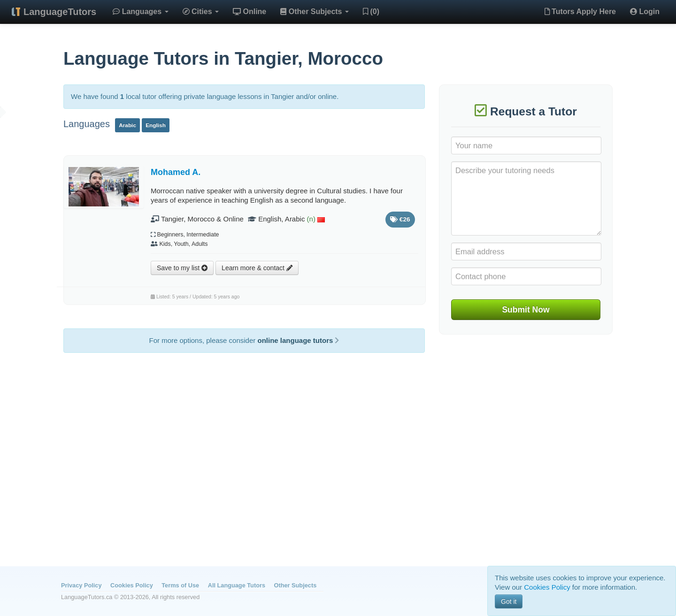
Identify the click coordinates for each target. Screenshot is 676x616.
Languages (140, 11)
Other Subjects (315, 11)
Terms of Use (180, 585)
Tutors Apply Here (580, 11)
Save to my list (182, 268)
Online (250, 11)
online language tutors (298, 340)
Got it (509, 601)
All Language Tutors (237, 585)
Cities (201, 11)
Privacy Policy (81, 585)
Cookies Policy (132, 585)
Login (645, 11)
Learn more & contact (257, 268)
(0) (371, 11)
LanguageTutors (60, 12)
